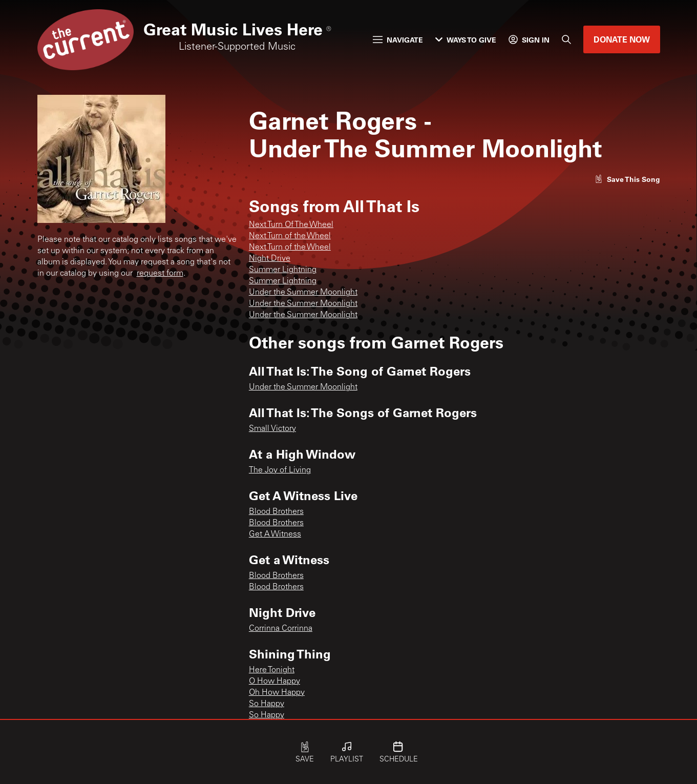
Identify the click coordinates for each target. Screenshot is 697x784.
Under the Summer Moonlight (303, 293)
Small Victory (272, 429)
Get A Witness (275, 534)
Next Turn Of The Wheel (291, 225)
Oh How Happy (277, 693)
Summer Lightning (283, 270)
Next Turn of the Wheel (290, 236)
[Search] (566, 39)
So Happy (267, 704)
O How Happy (274, 682)
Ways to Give (466, 40)
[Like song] (627, 179)
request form (160, 274)
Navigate (398, 40)
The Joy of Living (280, 470)
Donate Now (622, 39)
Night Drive (270, 259)
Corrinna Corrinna (281, 629)
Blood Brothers (276, 512)
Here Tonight (272, 670)
